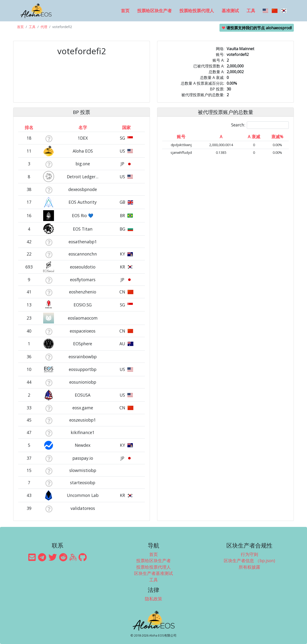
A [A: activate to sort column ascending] (221, 137)
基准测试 (230, 11)
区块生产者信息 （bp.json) (249, 561)
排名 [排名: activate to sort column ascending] (29, 127)
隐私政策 (153, 599)
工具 (251, 11)
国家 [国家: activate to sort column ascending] (126, 127)
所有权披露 (249, 567)
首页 (125, 11)
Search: (260, 125)
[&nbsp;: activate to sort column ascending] (49, 127)
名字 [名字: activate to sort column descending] (83, 127)
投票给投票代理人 (197, 11)
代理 (44, 27)
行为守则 (249, 554)
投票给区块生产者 (154, 11)
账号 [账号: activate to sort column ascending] (181, 137)
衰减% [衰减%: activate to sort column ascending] (277, 137)
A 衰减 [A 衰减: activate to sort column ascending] (254, 137)
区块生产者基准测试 (153, 573)
